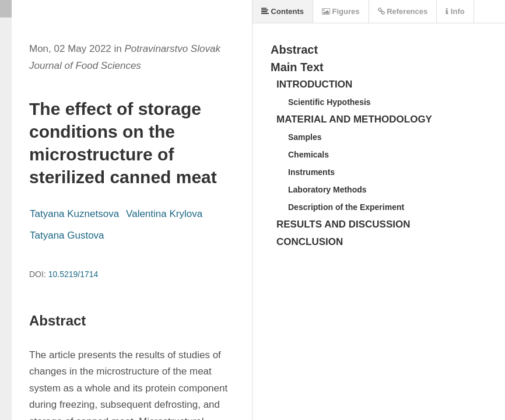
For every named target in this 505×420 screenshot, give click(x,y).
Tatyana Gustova (67, 235)
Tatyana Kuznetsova (74, 214)
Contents (283, 11)
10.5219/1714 (73, 274)
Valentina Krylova (164, 214)
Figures (341, 11)
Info (455, 11)
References (403, 11)
